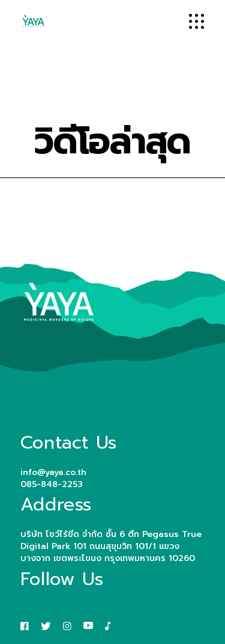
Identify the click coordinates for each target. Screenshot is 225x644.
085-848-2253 (52, 484)
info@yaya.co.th (53, 472)
